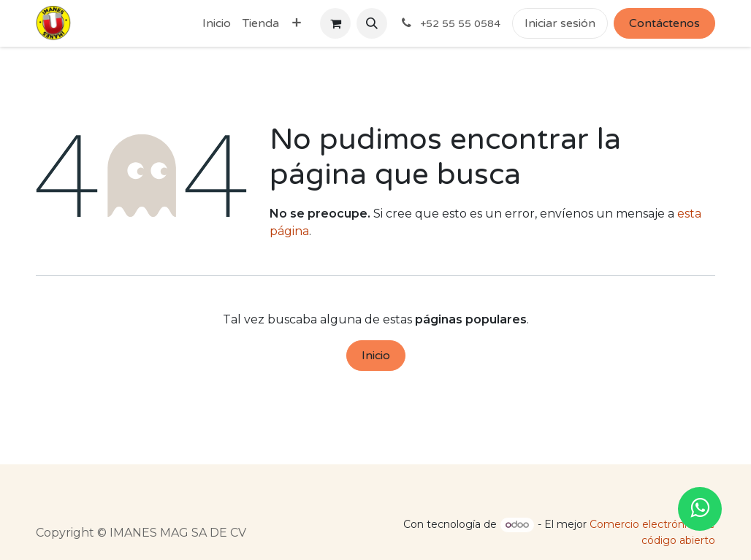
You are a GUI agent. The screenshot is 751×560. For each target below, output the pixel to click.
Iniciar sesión (560, 23)
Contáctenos (664, 23)
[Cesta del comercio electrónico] (335, 23)
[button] (372, 23)
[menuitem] (217, 23)
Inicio (376, 356)
